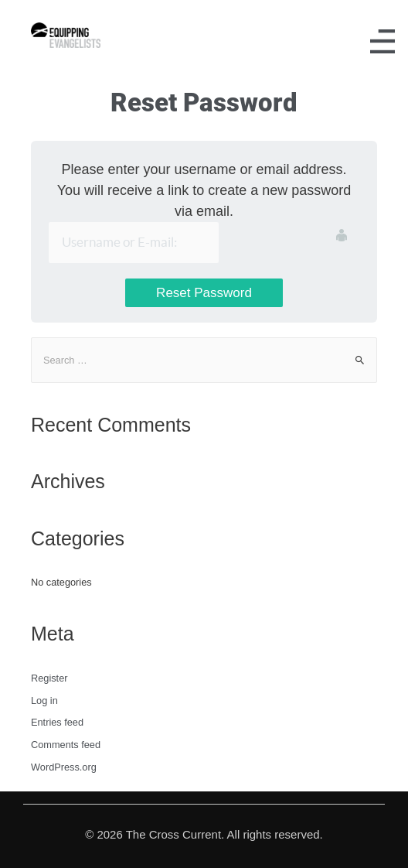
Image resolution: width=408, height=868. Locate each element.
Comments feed (66, 745)
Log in (44, 701)
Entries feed (57, 722)
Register (49, 678)
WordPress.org (64, 767)
